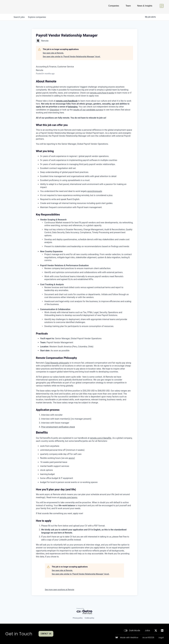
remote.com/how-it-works (102, 93)
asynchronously (95, 191)
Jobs (147, 631)
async (71, 458)
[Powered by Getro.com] (84, 611)
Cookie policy (89, 618)
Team (128, 7)
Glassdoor (54, 110)
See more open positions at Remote (60, 590)
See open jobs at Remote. (53, 53)
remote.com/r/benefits (101, 438)
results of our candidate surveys (88, 110)
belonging (73, 107)
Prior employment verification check (58, 427)
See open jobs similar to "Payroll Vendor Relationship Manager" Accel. (72, 57)
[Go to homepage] (14, 7)
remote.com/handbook (67, 101)
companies (38, 17)
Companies (114, 7)
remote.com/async (68, 497)
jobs (19, 17)
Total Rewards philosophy (57, 363)
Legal (161, 638)
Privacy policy (78, 618)
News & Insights (145, 7)
